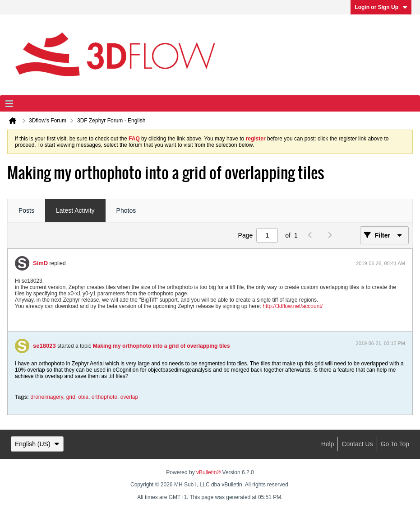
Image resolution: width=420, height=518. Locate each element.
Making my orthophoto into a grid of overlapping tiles (162, 346)
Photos (126, 210)
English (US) (37, 444)
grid (71, 397)
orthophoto (104, 397)
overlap (129, 397)
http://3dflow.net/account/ (293, 306)
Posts (26, 210)
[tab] (26, 211)
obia (83, 397)
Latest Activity (75, 210)
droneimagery (46, 397)
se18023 (44, 346)
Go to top (395, 444)
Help (328, 444)
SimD (40, 263)
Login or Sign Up (381, 7)
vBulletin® (208, 472)
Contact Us (357, 444)
